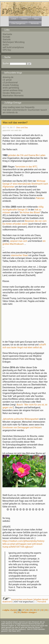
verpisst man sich (19, 241)
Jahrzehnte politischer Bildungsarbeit (21, 419)
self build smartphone (13, 47)
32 (42, 610)
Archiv (6, 45)
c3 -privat (7, 80)
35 (19, 612)
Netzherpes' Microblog (14, 42)
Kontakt (6, 37)
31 (38, 610)
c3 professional (10, 83)
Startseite (7, 34)
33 (46, 610)
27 (23, 610)
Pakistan (40, 198)
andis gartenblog (11, 88)
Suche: (7, 57)
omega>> (33, 612)
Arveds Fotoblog (11, 85)
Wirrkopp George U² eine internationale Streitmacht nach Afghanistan (25, 184)
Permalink (42, 602)
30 (35, 610)
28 (27, 610)
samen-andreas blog (13, 90)
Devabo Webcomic (12, 93)
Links (6, 30)
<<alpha (6, 610)
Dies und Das (22, 127)
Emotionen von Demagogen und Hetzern (22, 428)
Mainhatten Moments (13, 96)
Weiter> (25, 612)
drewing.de (8, 77)
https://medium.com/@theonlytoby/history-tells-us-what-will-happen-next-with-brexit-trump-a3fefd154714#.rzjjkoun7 (24, 544)
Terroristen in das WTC (26, 167)
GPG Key (7, 50)
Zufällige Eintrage (12, 103)
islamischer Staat (19, 255)
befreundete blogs (12, 73)
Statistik (7, 40)
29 (31, 610)
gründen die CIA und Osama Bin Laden (27, 155)
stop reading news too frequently (19, 107)
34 (15, 612)
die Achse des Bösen (30, 212)
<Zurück (14, 610)
